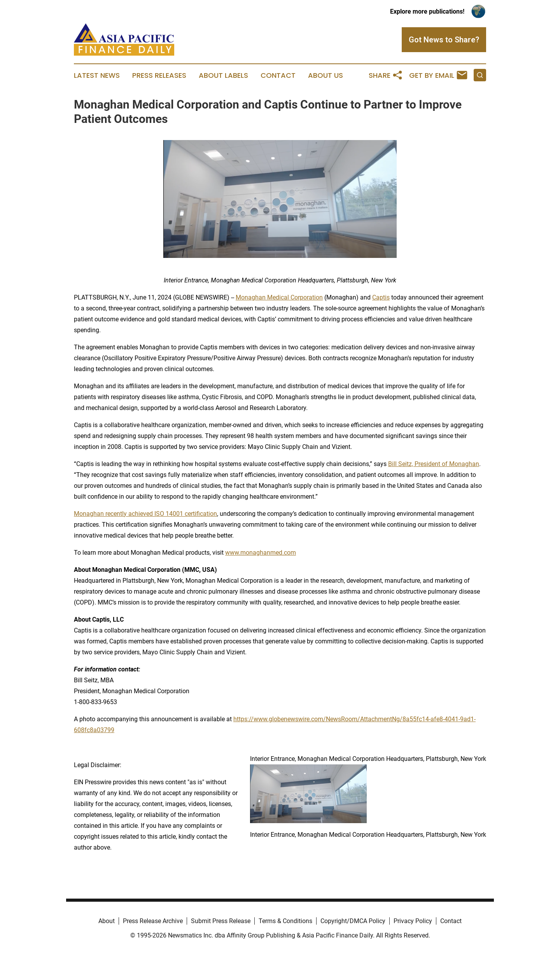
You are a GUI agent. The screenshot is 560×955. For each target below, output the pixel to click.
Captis (381, 297)
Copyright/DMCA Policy (353, 921)
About (107, 921)
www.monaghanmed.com (261, 553)
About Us (325, 75)
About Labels (223, 75)
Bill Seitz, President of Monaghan (434, 464)
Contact (278, 75)
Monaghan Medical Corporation (279, 297)
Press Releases (159, 75)
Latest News (97, 75)
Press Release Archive (153, 921)
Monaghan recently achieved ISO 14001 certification (145, 514)
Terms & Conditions (285, 921)
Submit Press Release (221, 921)
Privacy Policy (413, 921)
